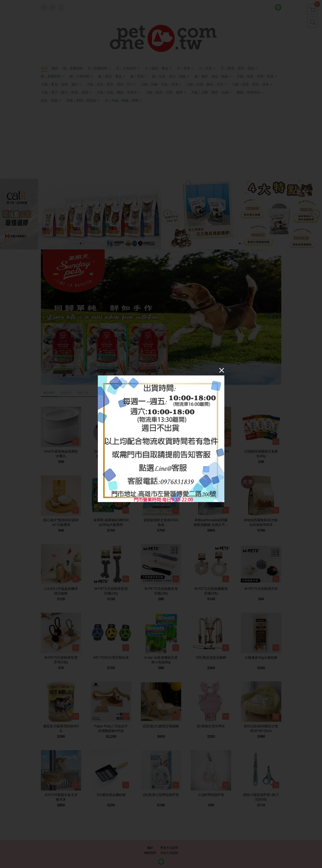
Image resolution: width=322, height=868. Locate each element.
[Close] (222, 370)
